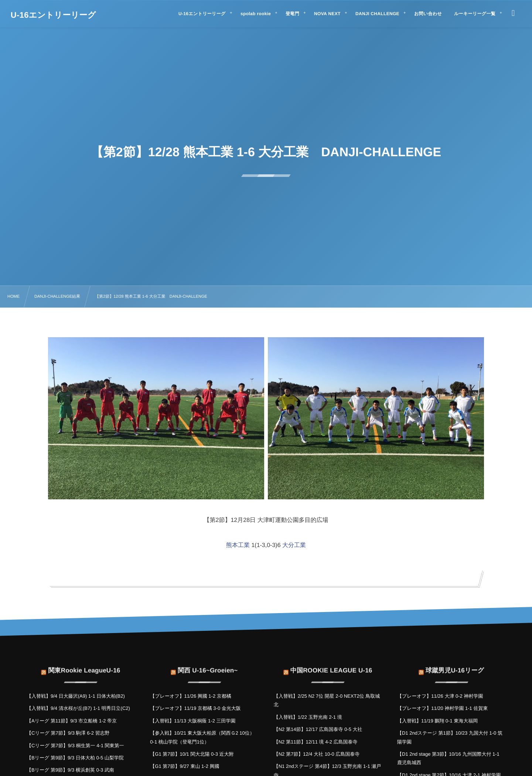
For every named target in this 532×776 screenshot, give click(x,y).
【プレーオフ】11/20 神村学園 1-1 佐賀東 (442, 708)
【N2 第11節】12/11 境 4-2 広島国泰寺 (316, 742)
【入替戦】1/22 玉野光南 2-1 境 (308, 717)
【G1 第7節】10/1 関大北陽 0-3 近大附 (192, 754)
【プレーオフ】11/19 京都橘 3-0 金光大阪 (195, 708)
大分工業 (294, 545)
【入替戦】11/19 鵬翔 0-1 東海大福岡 (437, 721)
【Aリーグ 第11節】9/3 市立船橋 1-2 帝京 (72, 721)
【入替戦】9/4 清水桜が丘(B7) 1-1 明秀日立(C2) (78, 708)
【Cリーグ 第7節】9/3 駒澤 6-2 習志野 (68, 733)
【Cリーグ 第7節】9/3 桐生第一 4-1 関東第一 (75, 746)
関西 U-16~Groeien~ (208, 665)
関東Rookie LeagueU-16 (84, 665)
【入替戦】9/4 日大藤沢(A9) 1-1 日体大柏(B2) (76, 696)
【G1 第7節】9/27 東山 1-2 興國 (185, 766)
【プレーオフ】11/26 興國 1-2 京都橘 (190, 696)
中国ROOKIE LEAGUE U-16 (331, 665)
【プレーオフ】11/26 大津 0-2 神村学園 (440, 696)
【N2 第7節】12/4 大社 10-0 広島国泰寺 (317, 754)
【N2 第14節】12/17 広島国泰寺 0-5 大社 (318, 729)
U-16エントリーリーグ (53, 15)
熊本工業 (238, 545)
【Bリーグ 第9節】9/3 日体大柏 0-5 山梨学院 (75, 758)
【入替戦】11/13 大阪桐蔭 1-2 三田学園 (193, 721)
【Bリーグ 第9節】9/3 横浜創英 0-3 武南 (70, 770)
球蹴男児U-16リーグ (455, 665)
